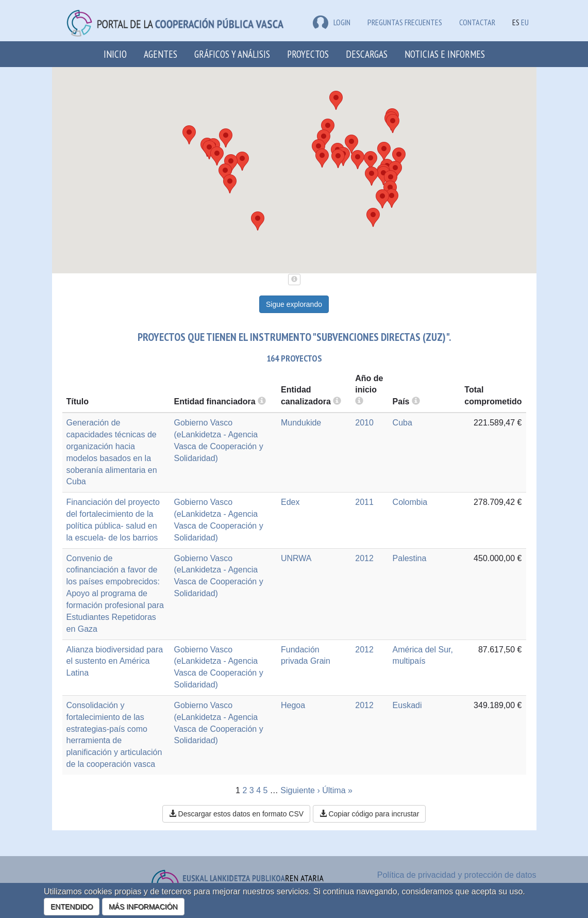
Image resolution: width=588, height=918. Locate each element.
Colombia (410, 502)
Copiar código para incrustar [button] (369, 814)
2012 (364, 558)
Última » (337, 790)
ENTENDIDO (72, 907)
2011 (364, 502)
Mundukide (301, 423)
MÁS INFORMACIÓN (143, 907)
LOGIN (332, 22)
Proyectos (308, 54)
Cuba (402, 423)
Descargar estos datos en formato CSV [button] (236, 814)
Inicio (115, 54)
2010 (364, 423)
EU (525, 22)
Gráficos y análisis (232, 54)
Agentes (161, 54)
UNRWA (296, 558)
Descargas (367, 54)
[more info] (359, 401)
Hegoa (293, 705)
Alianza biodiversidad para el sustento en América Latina (115, 661)
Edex (290, 502)
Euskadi (407, 705)
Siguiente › (300, 790)
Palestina (410, 558)
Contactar (477, 22)
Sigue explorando (294, 304)
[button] (384, 151)
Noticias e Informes (445, 54)
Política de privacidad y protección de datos (457, 875)
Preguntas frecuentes (405, 22)
